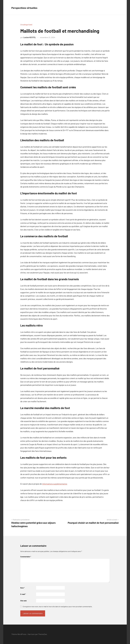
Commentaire (26, 557)
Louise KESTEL (30, 37)
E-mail (23, 594)
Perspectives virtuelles (30, 7)
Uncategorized (26, 25)
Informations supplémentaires (55, 484)
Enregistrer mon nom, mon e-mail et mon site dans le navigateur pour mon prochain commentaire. (58, 606)
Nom (22, 588)
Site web (23, 601)
